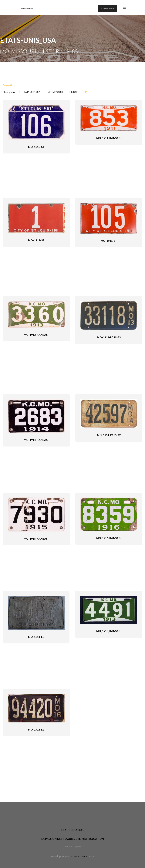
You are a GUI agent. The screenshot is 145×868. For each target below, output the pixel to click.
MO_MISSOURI (55, 92)
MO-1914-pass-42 (109, 435)
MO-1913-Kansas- (36, 335)
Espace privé (108, 9)
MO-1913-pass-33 (109, 337)
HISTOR (73, 92)
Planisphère (9, 92)
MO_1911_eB (36, 637)
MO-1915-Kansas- (36, 539)
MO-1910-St (36, 147)
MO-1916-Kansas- (109, 538)
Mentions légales (72, 846)
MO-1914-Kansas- (36, 440)
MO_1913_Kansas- (109, 631)
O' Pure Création (80, 856)
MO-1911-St (36, 240)
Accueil (9, 85)
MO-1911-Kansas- (109, 138)
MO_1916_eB (36, 729)
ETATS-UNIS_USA (32, 92)
